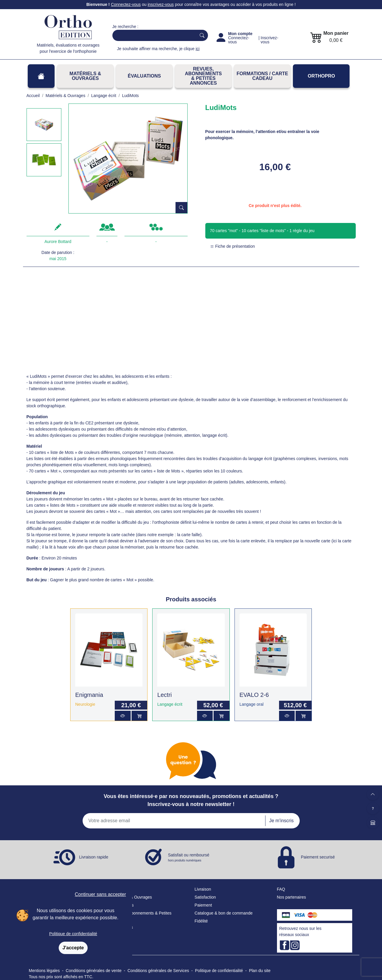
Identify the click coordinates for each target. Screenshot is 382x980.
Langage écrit (170, 704)
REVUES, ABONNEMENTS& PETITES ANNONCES (203, 76)
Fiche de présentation (233, 246)
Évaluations (144, 76)
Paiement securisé (318, 857)
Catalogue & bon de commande (224, 913)
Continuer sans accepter (100, 894)
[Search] (153, 35)
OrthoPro (321, 76)
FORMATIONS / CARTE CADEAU (262, 76)
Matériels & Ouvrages (85, 76)
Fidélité (201, 921)
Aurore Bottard (58, 242)
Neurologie (85, 704)
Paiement (203, 905)
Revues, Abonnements (133, 913)
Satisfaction (205, 897)
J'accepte (73, 948)
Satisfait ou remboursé (189, 858)
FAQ (281, 889)
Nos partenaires (292, 897)
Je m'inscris (281, 821)
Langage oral (252, 704)
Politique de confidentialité (73, 934)
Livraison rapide (94, 857)
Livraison (203, 889)
